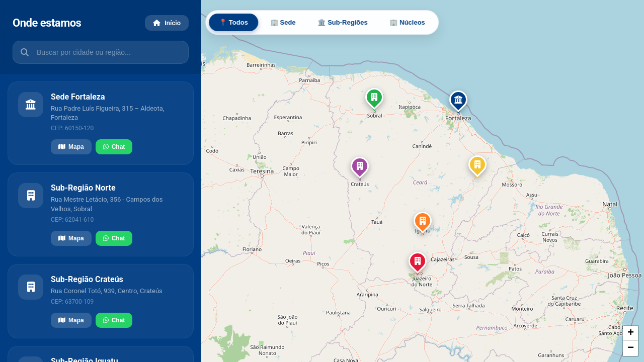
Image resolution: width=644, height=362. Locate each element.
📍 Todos (233, 22)
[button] (458, 102)
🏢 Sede (283, 22)
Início (167, 23)
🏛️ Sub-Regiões (343, 22)
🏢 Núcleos (408, 22)
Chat (114, 147)
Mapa (71, 147)
